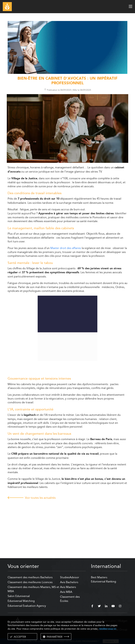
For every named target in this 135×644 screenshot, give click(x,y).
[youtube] (113, 607)
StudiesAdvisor (70, 577)
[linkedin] (106, 607)
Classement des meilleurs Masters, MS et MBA (33, 589)
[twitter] (99, 607)
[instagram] (120, 607)
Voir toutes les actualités (40, 498)
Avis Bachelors (69, 582)
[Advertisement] (67, 526)
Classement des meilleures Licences (30, 582)
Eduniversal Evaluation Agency (27, 606)
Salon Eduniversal (19, 596)
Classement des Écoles (70, 599)
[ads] (67, 73)
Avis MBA (66, 592)
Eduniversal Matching (21, 601)
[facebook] (92, 607)
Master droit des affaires (66, 248)
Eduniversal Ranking (104, 581)
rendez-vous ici (108, 629)
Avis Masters (68, 587)
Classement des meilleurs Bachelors (30, 577)
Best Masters (99, 577)
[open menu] (130, 6)
